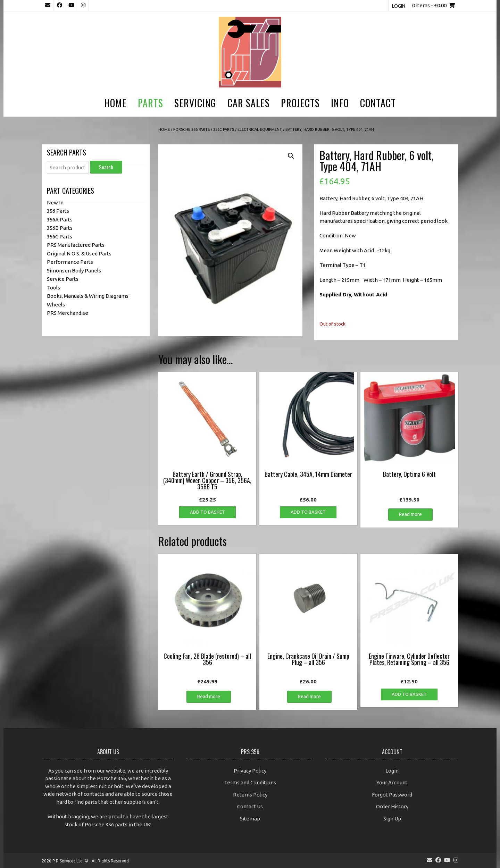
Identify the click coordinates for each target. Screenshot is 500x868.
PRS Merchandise (68, 313)
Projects (300, 103)
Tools (53, 288)
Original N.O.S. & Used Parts (79, 254)
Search (106, 167)
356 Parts (58, 211)
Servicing (195, 103)
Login (399, 6)
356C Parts (224, 129)
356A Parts (60, 220)
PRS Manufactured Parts (76, 245)
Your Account (392, 782)
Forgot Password (392, 795)
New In (55, 203)
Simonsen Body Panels (74, 271)
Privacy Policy (250, 771)
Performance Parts (70, 262)
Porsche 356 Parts (191, 129)
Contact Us (250, 806)
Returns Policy (250, 795)
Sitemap (250, 819)
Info (340, 103)
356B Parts (60, 228)
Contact (378, 103)
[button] (291, 156)
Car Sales (249, 103)
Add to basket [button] (207, 512)
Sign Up (392, 819)
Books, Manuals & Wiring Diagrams (88, 296)
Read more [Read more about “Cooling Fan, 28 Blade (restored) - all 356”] (209, 697)
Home (115, 103)
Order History (392, 806)
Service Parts (63, 279)
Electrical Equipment (260, 129)
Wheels (56, 305)
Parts (151, 103)
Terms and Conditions (250, 782)
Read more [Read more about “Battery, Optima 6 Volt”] (410, 514)
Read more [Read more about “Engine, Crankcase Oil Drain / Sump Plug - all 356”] (309, 697)
